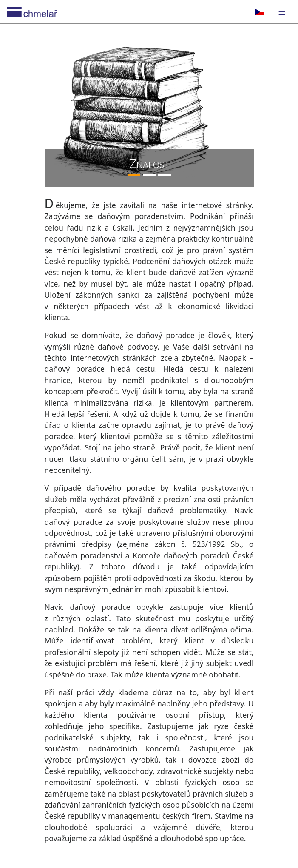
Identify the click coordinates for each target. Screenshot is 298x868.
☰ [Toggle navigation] (282, 12)
